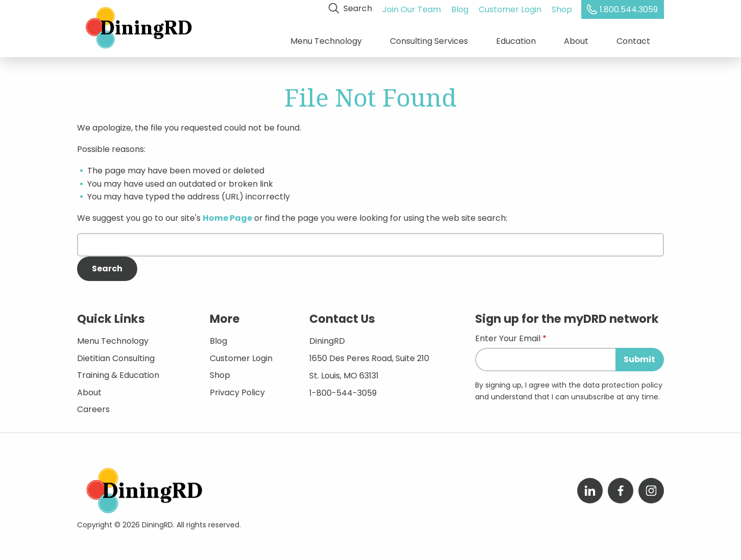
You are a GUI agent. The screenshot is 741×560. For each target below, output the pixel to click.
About (576, 41)
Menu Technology (326, 41)
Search (351, 8)
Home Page (227, 217)
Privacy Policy (237, 391)
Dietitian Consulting (116, 356)
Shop (562, 8)
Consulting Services (429, 41)
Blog (460, 8)
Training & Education (118, 374)
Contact (633, 41)
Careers (93, 408)
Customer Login (511, 8)
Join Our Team (412, 8)
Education (516, 41)
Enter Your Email (508, 338)
